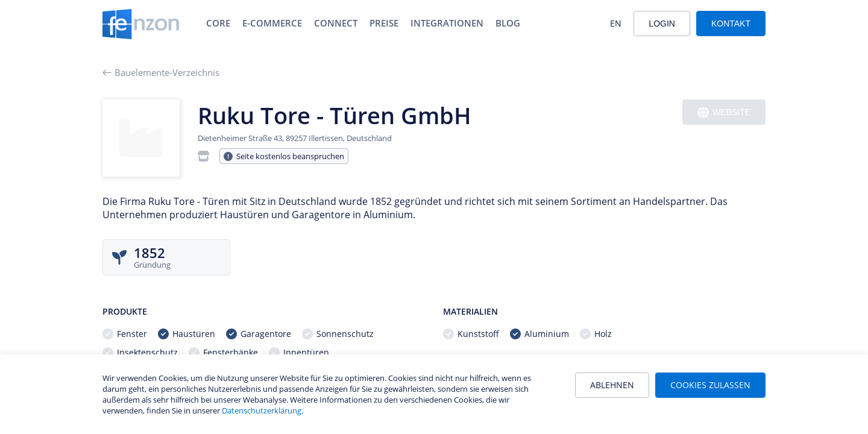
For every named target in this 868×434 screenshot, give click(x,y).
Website (724, 112)
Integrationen (447, 23)
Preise (384, 23)
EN (616, 23)
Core (218, 23)
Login (662, 24)
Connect (336, 23)
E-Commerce (272, 23)
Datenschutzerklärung (262, 410)
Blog (508, 23)
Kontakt (731, 24)
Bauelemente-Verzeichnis (161, 72)
